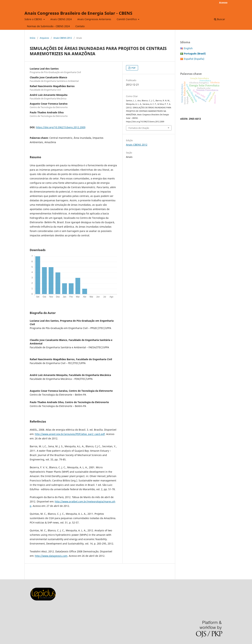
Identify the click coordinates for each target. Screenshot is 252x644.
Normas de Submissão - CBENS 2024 (48, 26)
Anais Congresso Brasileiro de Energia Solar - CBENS (78, 13)
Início (33, 38)
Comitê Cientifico (127, 19)
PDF (133, 68)
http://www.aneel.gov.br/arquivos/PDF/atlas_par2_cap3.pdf (70, 434)
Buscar (220, 19)
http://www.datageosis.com (51, 556)
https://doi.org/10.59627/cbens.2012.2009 (61, 127)
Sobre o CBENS (34, 19)
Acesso (223, 3)
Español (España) (194, 59)
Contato (80, 26)
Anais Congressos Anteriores (94, 19)
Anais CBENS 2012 (63, 38)
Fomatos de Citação (139, 128)
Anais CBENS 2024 (61, 19)
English (188, 48)
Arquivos (44, 38)
